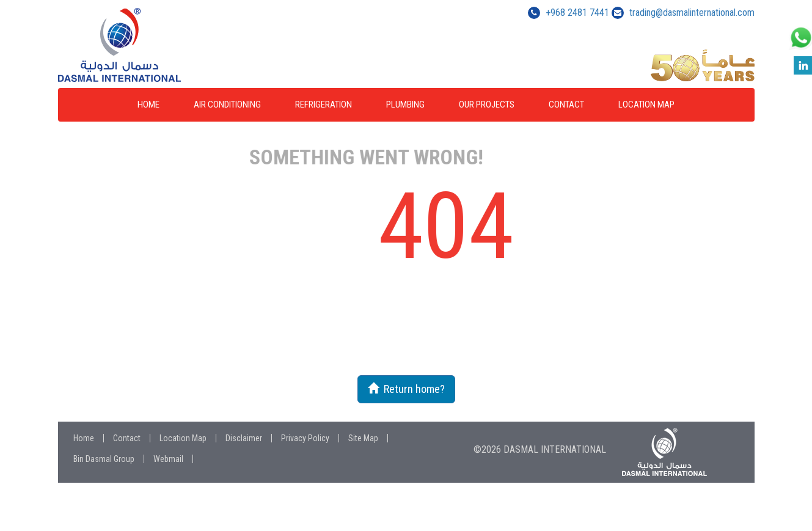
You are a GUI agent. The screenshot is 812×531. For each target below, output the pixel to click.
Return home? (406, 389)
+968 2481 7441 (577, 13)
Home (148, 104)
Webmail (168, 459)
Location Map (646, 104)
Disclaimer (244, 438)
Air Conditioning (227, 104)
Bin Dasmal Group (104, 459)
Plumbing (405, 104)
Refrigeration (324, 104)
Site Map (363, 438)
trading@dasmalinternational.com (692, 13)
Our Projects (487, 104)
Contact (566, 104)
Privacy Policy (305, 438)
